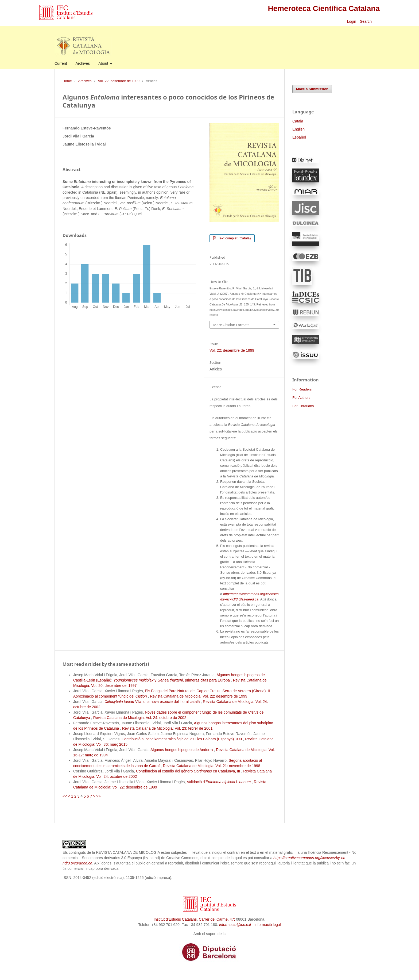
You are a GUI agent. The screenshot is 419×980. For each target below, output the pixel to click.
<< (65, 796)
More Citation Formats (231, 325)
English (298, 129)
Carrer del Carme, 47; (217, 919)
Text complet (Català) (234, 238)
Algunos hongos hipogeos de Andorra (182, 750)
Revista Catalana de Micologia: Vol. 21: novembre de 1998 (211, 766)
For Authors (301, 398)
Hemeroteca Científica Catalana (324, 8)
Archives (83, 63)
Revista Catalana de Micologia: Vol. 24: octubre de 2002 (140, 718)
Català (298, 121)
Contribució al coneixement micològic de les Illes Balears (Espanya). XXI (182, 739)
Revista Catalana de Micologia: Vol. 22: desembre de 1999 (199, 696)
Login (351, 21)
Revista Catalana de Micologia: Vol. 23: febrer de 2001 (167, 728)
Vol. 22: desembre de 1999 (119, 81)
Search (366, 21)
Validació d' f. (219, 782)
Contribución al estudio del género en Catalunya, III (189, 771)
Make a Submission (312, 89)
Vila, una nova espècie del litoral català (153, 702)
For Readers (302, 389)
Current (61, 63)
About (104, 63)
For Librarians (303, 406)
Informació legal (268, 925)
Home (67, 81)
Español (299, 137)
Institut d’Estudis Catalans (175, 919)
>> (98, 796)
